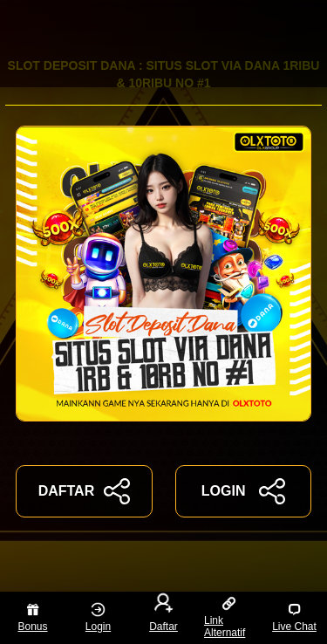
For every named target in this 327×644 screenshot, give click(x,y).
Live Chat (294, 617)
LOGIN (243, 491)
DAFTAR (84, 491)
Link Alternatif (225, 617)
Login (98, 617)
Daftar (163, 614)
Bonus (32, 617)
